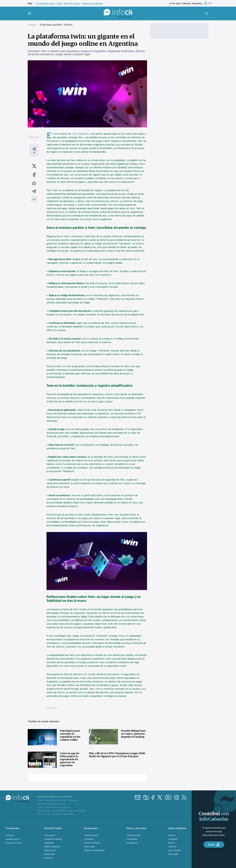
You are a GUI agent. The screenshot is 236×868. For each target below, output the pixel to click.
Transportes (132, 839)
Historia (172, 835)
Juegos (32, 25)
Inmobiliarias (132, 843)
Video (59, 3)
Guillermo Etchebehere (94, 850)
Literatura (172, 847)
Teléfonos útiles (134, 835)
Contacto (10, 835)
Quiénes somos (13, 839)
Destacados (91, 828)
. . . (34, 140)
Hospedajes (50, 854)
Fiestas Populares (52, 847)
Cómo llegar (50, 835)
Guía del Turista (53, 828)
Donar (214, 845)
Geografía (173, 839)
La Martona (89, 839)
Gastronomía (50, 850)
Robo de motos (72, 3)
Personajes (173, 854)
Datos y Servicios (136, 828)
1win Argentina (80, 134)
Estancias (48, 858)
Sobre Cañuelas (177, 828)
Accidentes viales (46, 3)
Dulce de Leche (91, 835)
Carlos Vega (89, 847)
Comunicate (12, 828)
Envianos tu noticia (14, 843)
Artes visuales (175, 850)
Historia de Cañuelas (92, 3)
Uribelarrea (49, 843)
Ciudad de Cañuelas (53, 839)
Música (171, 843)
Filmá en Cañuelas (92, 843)
